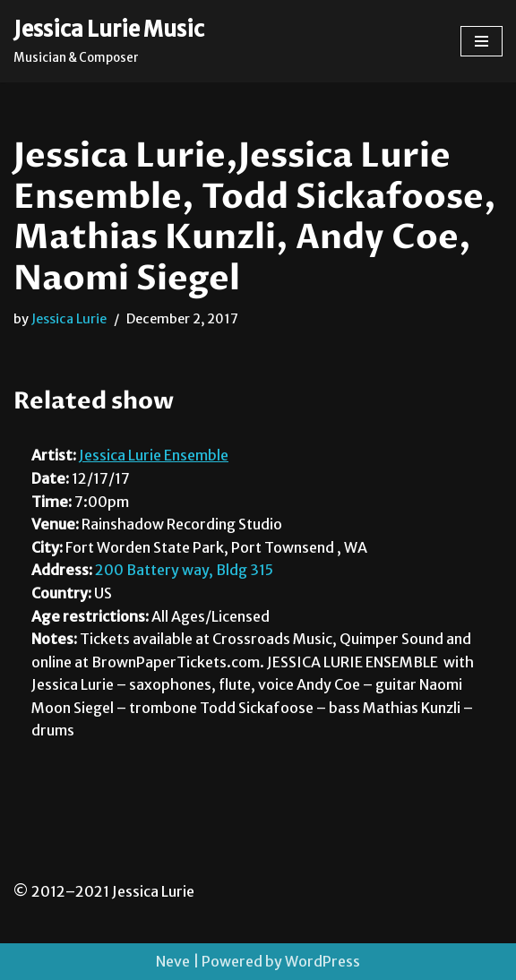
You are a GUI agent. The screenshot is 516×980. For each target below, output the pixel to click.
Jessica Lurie (69, 319)
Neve (173, 961)
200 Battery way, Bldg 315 (184, 570)
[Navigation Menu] (482, 41)
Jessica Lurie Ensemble (154, 455)
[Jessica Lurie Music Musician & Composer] (109, 41)
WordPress (322, 961)
